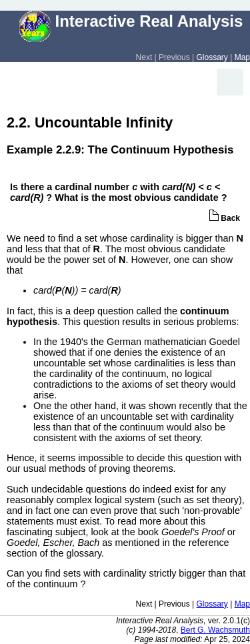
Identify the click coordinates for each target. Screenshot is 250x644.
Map (242, 57)
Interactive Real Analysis (131, 21)
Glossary (212, 57)
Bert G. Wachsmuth (215, 630)
